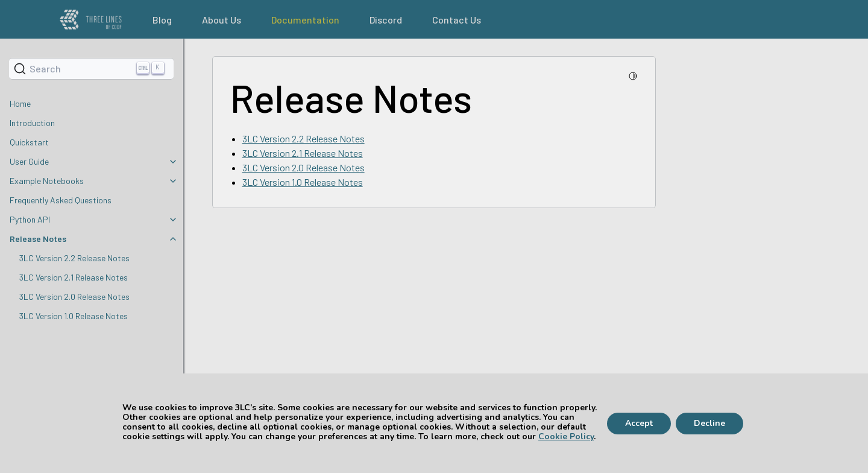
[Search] (91, 69)
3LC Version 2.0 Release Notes (74, 297)
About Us (222, 20)
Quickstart (29, 142)
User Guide (29, 161)
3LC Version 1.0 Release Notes (74, 316)
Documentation (305, 20)
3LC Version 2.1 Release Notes (74, 277)
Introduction (32, 123)
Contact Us (457, 20)
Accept (639, 423)
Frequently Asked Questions (61, 200)
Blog (162, 20)
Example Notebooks (47, 181)
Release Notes (38, 239)
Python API (30, 219)
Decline (709, 423)
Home (20, 103)
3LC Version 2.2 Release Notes (74, 258)
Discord (386, 20)
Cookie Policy (566, 436)
